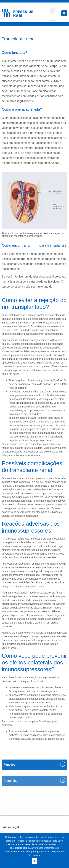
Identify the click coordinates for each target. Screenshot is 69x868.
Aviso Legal (11, 827)
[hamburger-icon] (53, 20)
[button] (53, 11)
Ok (34, 861)
